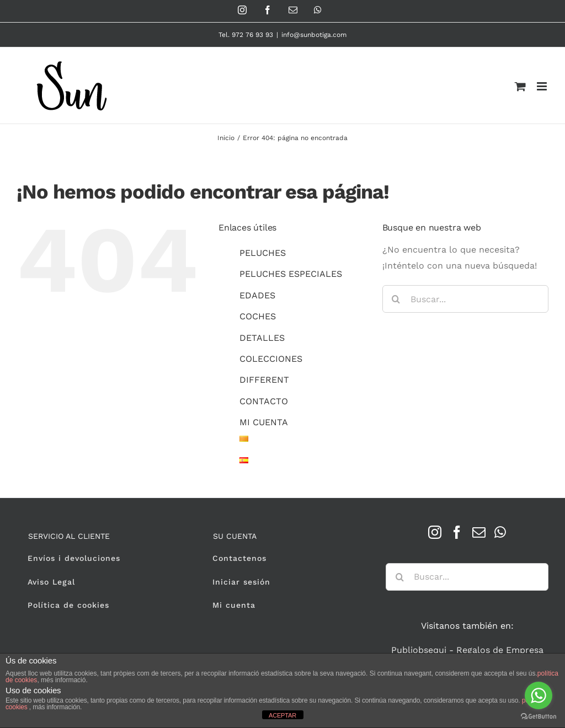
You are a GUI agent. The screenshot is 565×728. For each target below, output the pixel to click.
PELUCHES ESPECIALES (291, 274)
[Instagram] (435, 532)
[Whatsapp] (500, 532)
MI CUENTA (264, 422)
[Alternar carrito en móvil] (520, 86)
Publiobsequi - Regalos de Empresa (467, 650)
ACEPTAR (282, 715)
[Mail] (479, 532)
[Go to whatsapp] (539, 695)
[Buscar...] (465, 299)
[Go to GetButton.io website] (539, 717)
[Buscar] (396, 299)
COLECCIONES (271, 359)
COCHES (258, 316)
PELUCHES (263, 253)
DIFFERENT (264, 380)
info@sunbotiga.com (314, 35)
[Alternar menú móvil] (543, 86)
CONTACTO (264, 401)
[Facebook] (457, 532)
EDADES (257, 295)
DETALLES (262, 338)
